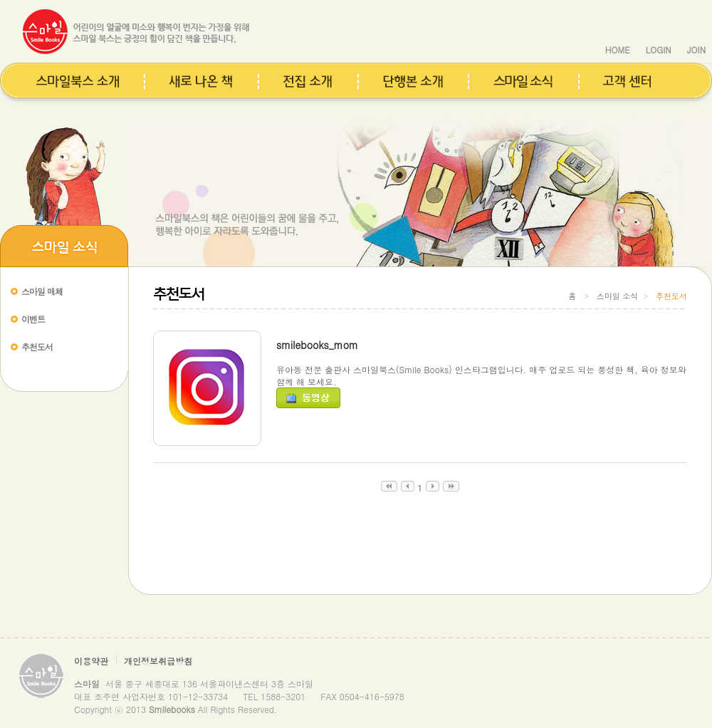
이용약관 (91, 661)
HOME (618, 50)
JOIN (696, 50)
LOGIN (659, 50)
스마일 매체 (42, 291)
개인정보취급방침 (158, 661)
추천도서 (37, 347)
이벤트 (33, 319)
